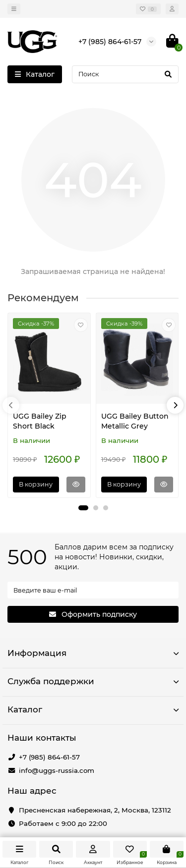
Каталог (93, 709)
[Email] (93, 590)
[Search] (125, 74)
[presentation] (11, 405)
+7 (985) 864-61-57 (49, 757)
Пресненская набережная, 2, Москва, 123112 (95, 810)
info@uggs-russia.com (57, 770)
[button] (83, 508)
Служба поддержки (93, 681)
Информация (93, 653)
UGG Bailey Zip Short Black (40, 421)
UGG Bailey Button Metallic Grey (135, 421)
